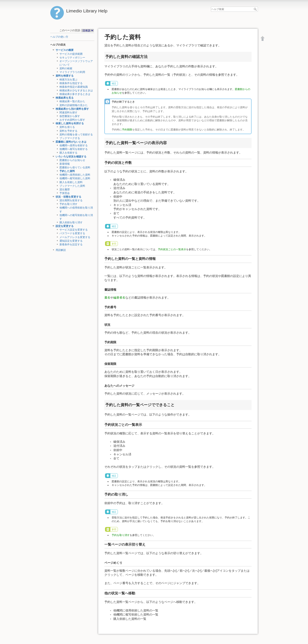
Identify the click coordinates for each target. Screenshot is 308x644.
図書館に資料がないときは (71, 142)
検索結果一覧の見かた (72, 101)
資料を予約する (68, 131)
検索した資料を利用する (70, 123)
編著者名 (119, 298)
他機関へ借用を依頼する (74, 145)
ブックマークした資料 (72, 186)
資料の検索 (66, 68)
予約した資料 (67, 171)
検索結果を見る (65, 98)
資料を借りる (67, 127)
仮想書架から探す (70, 116)
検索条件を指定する (71, 83)
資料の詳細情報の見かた (74, 105)
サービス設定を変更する (74, 230)
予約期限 (127, 130)
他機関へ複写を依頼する (74, 149)
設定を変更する (65, 226)
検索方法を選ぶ (68, 80)
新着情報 (65, 164)
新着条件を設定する (71, 244)
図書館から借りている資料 (75, 167)
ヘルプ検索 (256, 9)
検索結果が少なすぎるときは (76, 90)
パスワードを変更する (72, 233)
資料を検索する (65, 76)
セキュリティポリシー (72, 58)
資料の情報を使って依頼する (76, 135)
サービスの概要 (65, 50)
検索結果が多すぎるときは (75, 94)
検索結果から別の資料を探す (72, 109)
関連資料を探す (68, 113)
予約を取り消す (68, 204)
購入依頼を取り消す (71, 222)
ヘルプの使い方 (59, 37)
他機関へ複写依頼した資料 (75, 178)
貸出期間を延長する (71, 200)
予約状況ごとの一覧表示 (172, 249)
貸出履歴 (65, 189)
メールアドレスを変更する (75, 237)
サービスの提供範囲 (71, 54)
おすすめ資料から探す (72, 120)
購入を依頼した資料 (71, 182)
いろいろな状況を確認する (71, 157)
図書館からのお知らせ (72, 160)
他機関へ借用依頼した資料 (75, 175)
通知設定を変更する (71, 241)
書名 (107, 298)
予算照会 (65, 193)
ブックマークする (70, 138)
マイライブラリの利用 (72, 72)
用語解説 (61, 250)
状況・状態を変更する (68, 197)
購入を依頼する (68, 153)
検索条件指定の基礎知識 (74, 87)
